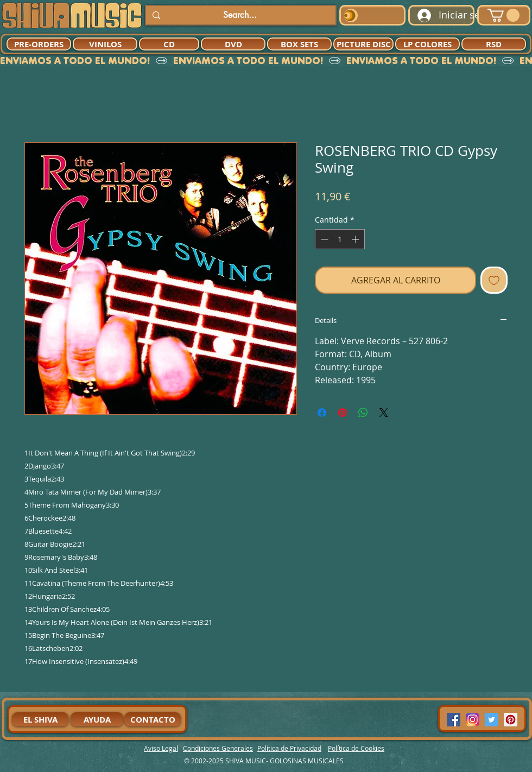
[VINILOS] (105, 44)
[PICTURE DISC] (363, 44)
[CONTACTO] (153, 719)
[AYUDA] (97, 719)
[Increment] (356, 239)
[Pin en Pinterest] (343, 413)
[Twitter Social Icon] (492, 720)
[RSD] (494, 44)
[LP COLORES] (427, 44)
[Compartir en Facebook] (322, 413)
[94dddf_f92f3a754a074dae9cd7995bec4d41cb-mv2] (473, 720)
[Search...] (240, 15)
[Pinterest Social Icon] (511, 720)
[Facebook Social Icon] (454, 720)
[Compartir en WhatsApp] (363, 413)
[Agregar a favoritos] (494, 280)
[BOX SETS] (299, 44)
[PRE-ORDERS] (39, 44)
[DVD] (233, 44)
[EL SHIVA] (40, 719)
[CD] (169, 44)
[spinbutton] (340, 239)
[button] (503, 15)
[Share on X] (384, 413)
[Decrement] (323, 239)
